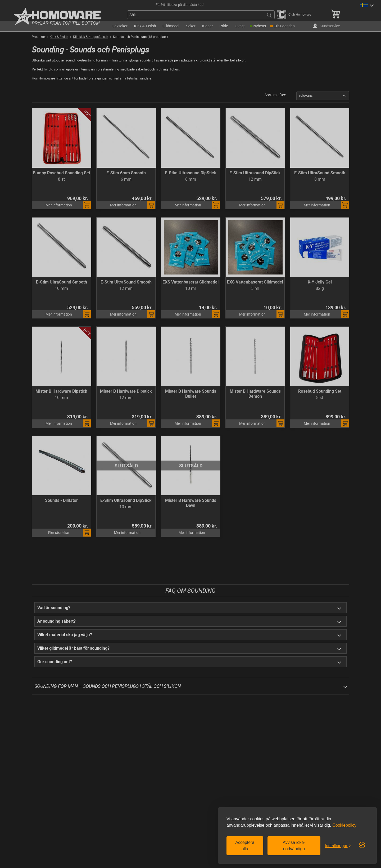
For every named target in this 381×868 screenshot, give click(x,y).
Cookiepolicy (344, 825)
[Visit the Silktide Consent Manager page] (362, 845)
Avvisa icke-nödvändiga (294, 846)
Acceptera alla (245, 846)
